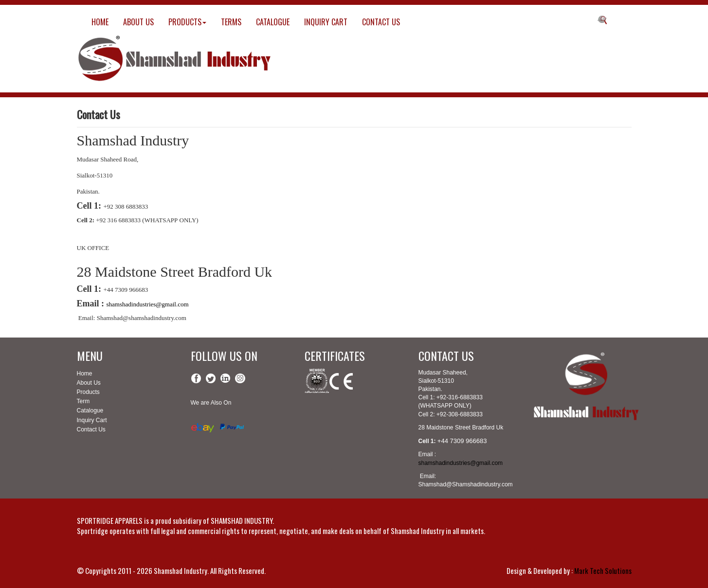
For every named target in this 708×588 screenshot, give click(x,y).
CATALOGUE (273, 22)
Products (88, 392)
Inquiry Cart (92, 420)
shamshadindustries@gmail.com (148, 304)
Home (85, 374)
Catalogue (90, 410)
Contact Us (91, 429)
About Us (89, 383)
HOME (100, 22)
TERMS (231, 22)
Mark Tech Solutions (603, 570)
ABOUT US (138, 22)
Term (83, 401)
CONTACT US (381, 22)
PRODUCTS (187, 22)
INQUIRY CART (326, 22)
